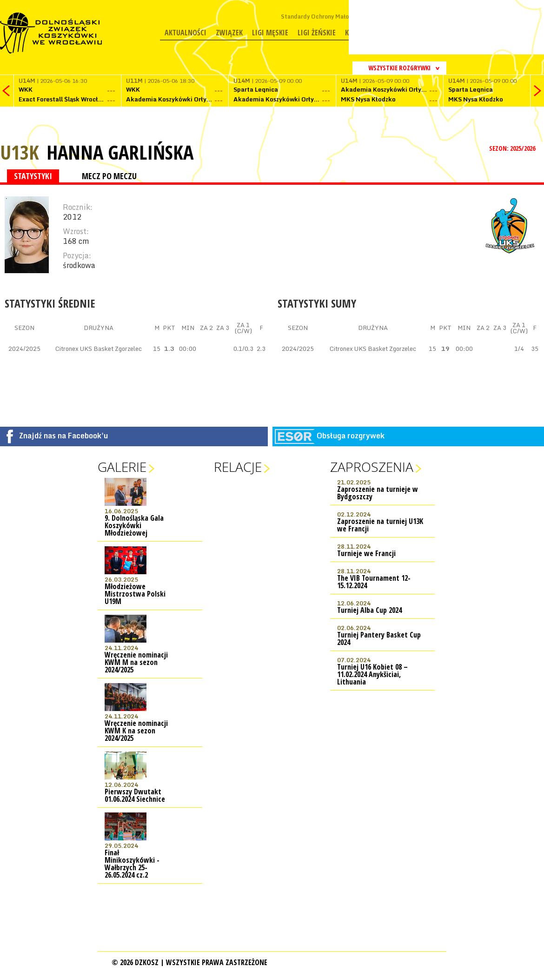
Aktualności (186, 33)
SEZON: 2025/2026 (513, 148)
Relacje (238, 467)
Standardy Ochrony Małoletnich (324, 17)
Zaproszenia (372, 467)
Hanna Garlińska (120, 152)
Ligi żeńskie (317, 33)
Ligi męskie (270, 33)
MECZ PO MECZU (109, 176)
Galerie (122, 467)
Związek (229, 33)
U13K (20, 152)
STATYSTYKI (33, 176)
